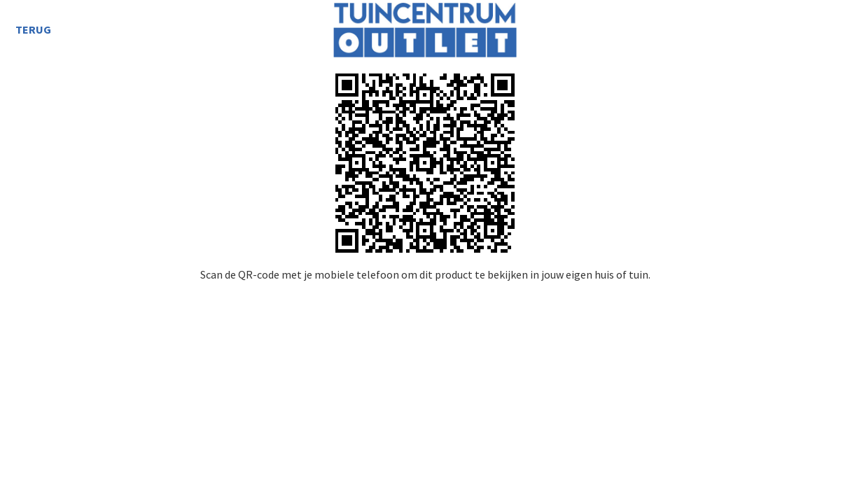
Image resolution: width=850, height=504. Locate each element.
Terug (33, 29)
